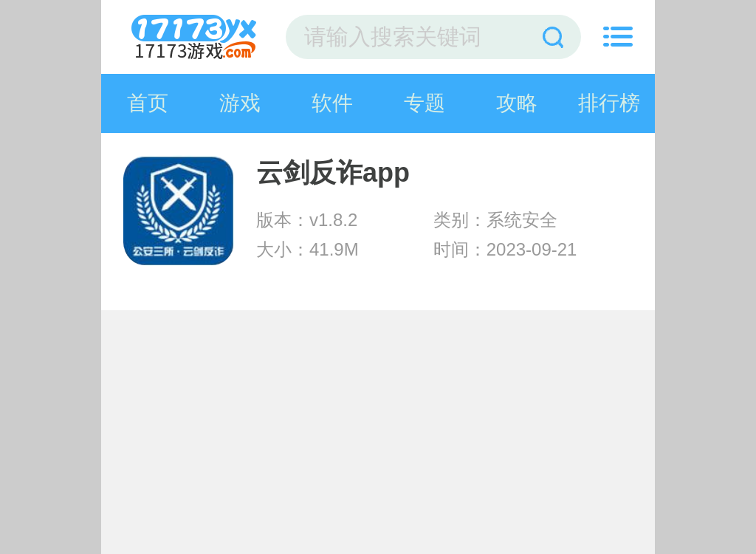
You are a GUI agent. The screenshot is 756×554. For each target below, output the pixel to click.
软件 (332, 103)
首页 (148, 103)
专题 (425, 103)
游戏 (240, 103)
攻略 (517, 103)
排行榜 (609, 103)
